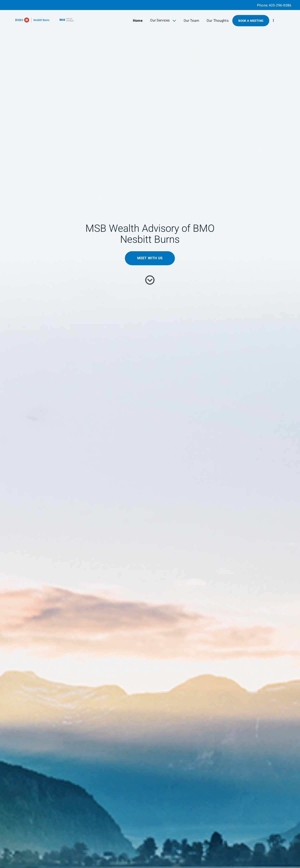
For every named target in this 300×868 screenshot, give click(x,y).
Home (138, 21)
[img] (150, 434)
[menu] (273, 21)
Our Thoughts (218, 21)
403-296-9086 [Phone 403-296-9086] (280, 5)
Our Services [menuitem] (163, 20)
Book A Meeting (251, 21)
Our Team (191, 21)
